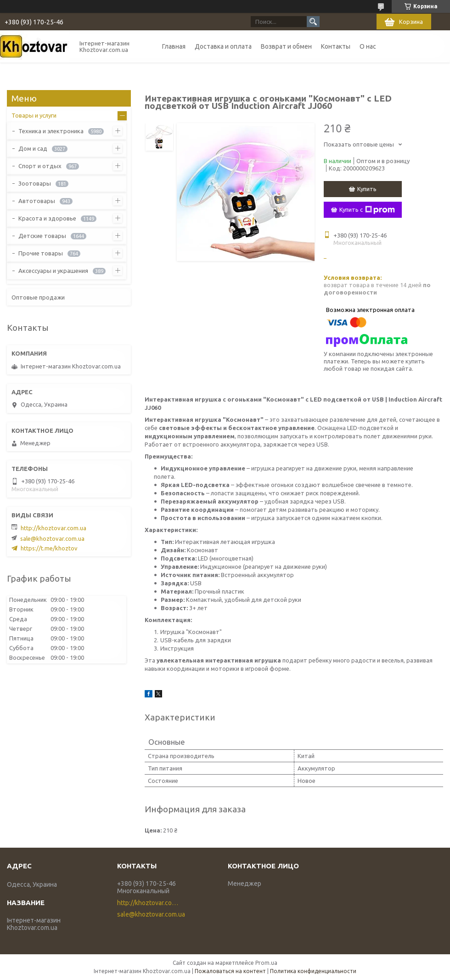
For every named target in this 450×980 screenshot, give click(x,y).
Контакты (336, 46)
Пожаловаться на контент (230, 971)
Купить (367, 189)
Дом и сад (33, 148)
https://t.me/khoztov (49, 548)
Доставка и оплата (223, 46)
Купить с (367, 210)
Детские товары (42, 236)
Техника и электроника (51, 131)
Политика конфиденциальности (313, 971)
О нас (368, 46)
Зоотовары (35, 183)
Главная (174, 46)
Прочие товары (41, 253)
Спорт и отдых (40, 166)
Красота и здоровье (47, 218)
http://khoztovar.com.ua (53, 528)
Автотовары (37, 201)
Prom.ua (266, 963)
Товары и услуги (34, 115)
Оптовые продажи (38, 297)
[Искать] (313, 22)
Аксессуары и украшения (53, 271)
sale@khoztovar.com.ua (52, 538)
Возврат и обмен (286, 46)
